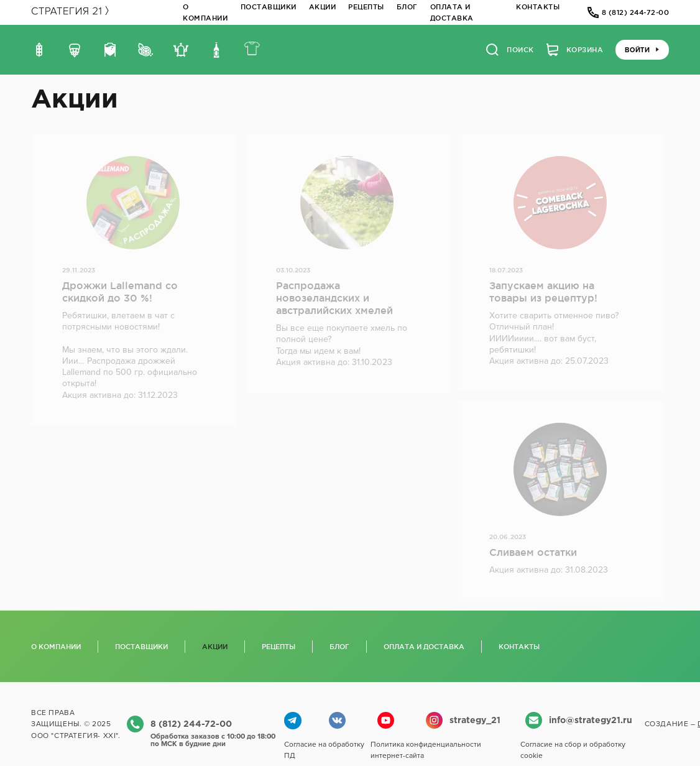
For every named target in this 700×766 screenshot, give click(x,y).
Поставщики (269, 7)
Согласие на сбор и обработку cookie (573, 750)
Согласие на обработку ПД (324, 750)
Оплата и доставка (424, 647)
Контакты (538, 7)
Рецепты (366, 7)
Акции (323, 7)
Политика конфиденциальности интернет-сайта (426, 750)
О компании (56, 647)
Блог (407, 7)
